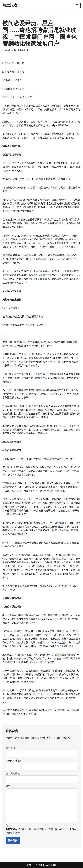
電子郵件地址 (13, 761)
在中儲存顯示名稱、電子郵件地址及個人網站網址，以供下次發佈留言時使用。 (41, 831)
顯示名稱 (11, 748)
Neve (28, 865)
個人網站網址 (13, 773)
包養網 (37, 374)
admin (8, 50)
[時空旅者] (10, 5)
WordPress (52, 865)
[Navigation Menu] (77, 5)
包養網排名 (63, 523)
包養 (35, 275)
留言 (9, 786)
